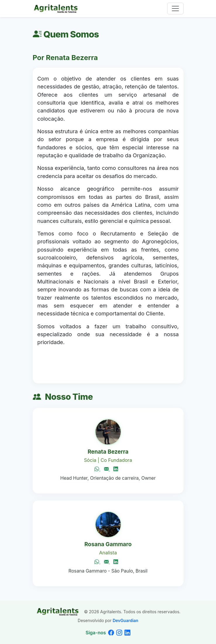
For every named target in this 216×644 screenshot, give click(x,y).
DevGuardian (125, 620)
